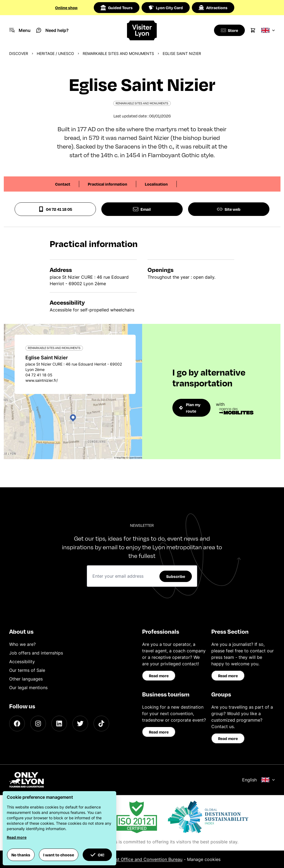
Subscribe (176, 576)
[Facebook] (17, 724)
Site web (229, 209)
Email (142, 209)
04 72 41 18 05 (55, 209)
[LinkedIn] (59, 724)
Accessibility (22, 662)
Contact (63, 184)
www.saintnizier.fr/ (42, 380)
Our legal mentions (28, 688)
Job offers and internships (36, 653)
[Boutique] (229, 30)
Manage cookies (204, 859)
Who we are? (22, 644)
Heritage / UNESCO (55, 53)
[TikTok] (101, 724)
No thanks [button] (21, 855)
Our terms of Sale (27, 670)
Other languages (26, 679)
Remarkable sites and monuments (118, 53)
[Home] (142, 30)
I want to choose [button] (59, 855)
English (259, 780)
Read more (159, 676)
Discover (19, 53)
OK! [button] (97, 855)
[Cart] (253, 30)
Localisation (156, 184)
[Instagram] (38, 724)
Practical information (108, 184)
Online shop (66, 8)
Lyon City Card (166, 8)
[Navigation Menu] (20, 30)
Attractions (213, 8)
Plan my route (190, 408)
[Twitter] (80, 724)
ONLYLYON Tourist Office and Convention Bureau (132, 859)
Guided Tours (117, 8)
